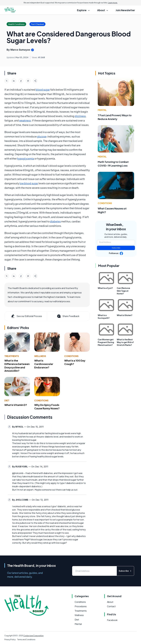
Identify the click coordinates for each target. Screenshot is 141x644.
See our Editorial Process (26, 316)
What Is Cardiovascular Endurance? (44, 364)
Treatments (12, 356)
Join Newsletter (125, 10)
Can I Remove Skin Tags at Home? (123, 291)
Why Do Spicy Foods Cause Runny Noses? (47, 407)
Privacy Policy (10, 640)
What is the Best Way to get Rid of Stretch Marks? (125, 342)
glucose (42, 136)
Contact (111, 606)
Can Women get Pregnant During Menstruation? (106, 342)
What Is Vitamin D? (16, 405)
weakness (25, 120)
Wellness (40, 356)
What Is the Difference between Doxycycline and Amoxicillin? (17, 366)
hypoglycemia (26, 158)
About (110, 602)
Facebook (112, 620)
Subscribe (116, 248)
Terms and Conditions (26, 640)
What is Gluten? (125, 315)
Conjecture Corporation (33, 636)
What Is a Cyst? (105, 288)
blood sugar (43, 90)
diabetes (55, 221)
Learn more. (113, 3)
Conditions (71, 356)
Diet (7, 400)
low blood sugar (29, 183)
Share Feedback (68, 316)
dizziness (80, 116)
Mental (102, 110)
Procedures (81, 606)
